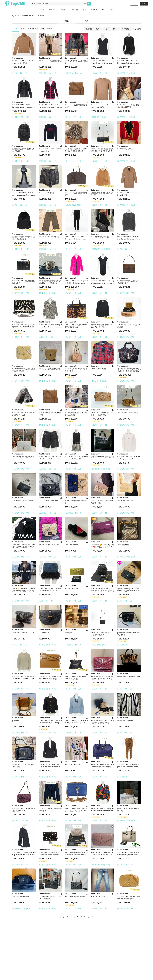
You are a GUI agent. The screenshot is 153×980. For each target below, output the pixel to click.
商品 (67, 21)
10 (92, 917)
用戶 (86, 21)
